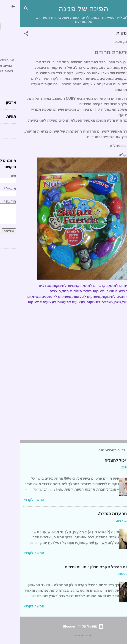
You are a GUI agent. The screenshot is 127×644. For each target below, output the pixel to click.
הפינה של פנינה (64, 9)
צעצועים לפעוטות (51, 302)
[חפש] (6, 9)
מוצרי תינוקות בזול (57, 291)
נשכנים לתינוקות (80, 302)
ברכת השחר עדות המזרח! (101, 514)
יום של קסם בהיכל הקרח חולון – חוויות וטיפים (84, 567)
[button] (6, 34)
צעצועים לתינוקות (22, 302)
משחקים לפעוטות (66, 297)
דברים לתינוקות (71, 286)
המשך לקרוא (14, 500)
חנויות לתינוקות (45, 286)
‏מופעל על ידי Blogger (63, 626)
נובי (105, 302)
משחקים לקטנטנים (37, 297)
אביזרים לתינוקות (98, 286)
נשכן (98, 302)
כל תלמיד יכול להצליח (104, 461)
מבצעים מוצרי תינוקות (91, 291)
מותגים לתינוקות (95, 297)
